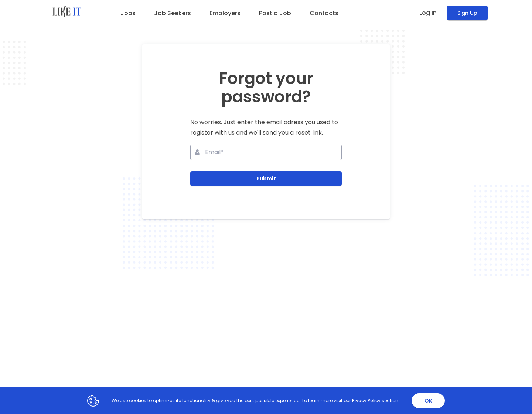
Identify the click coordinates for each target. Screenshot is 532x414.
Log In (428, 13)
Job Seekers (173, 13)
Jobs (128, 13)
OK (428, 401)
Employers (225, 13)
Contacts (324, 13)
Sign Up (467, 13)
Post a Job (275, 13)
